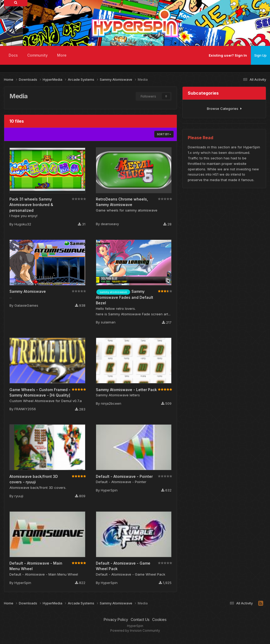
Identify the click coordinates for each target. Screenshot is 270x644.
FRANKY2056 (25, 409)
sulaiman (108, 322)
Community (37, 55)
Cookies (159, 619)
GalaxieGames (26, 305)
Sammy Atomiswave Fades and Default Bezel (125, 297)
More (62, 55)
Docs (13, 55)
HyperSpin (109, 490)
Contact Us (140, 619)
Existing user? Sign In (228, 55)
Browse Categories (224, 109)
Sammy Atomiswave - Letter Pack (126, 390)
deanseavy (110, 224)
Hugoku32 (23, 224)
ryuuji (19, 496)
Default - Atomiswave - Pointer (124, 476)
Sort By (164, 134)
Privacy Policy (116, 619)
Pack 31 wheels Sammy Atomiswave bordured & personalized (31, 205)
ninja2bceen (111, 403)
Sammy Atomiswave (28, 291)
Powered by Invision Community (135, 631)
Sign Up (260, 55)
